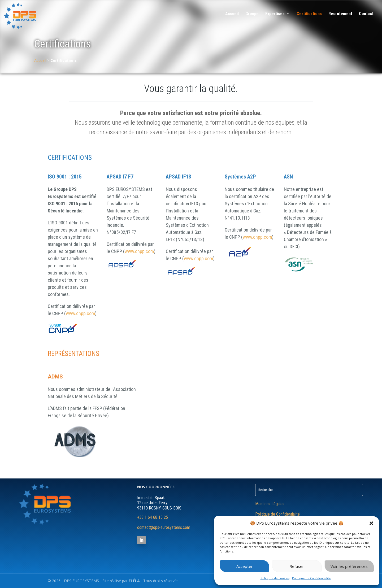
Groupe (252, 14)
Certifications (309, 14)
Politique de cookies (275, 578)
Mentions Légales (270, 504)
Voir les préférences (349, 566)
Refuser (297, 566)
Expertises (275, 14)
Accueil (232, 14)
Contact (366, 14)
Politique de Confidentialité (311, 578)
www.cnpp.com (80, 313)
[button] (371, 523)
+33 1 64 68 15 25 (153, 517)
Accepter (245, 566)
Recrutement (340, 14)
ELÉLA (134, 581)
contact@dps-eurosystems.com (164, 527)
